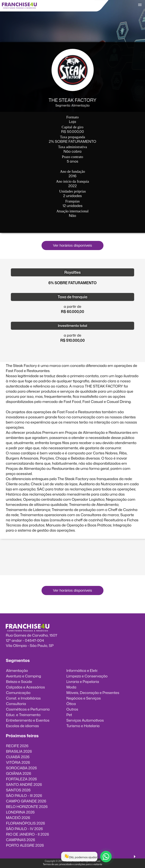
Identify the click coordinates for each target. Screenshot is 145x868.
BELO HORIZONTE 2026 (27, 807)
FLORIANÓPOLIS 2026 (25, 823)
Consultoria (16, 704)
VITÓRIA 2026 (18, 762)
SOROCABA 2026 (21, 768)
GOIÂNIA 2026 (18, 773)
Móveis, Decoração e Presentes (93, 693)
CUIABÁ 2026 (18, 757)
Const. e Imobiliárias (23, 698)
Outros (72, 709)
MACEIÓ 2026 (18, 818)
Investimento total (72, 326)
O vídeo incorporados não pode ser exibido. (72, 559)
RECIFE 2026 (17, 746)
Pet (69, 715)
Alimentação (17, 670)
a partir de (73, 306)
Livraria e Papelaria (83, 681)
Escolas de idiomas (22, 726)
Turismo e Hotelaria (83, 726)
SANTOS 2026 (18, 790)
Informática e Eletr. (82, 670)
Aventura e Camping (23, 676)
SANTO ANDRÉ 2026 (24, 784)
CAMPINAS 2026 (20, 840)
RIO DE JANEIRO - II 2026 (27, 834)
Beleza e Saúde (19, 681)
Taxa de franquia (72, 297)
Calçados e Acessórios (25, 687)
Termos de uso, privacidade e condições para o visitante (72, 864)
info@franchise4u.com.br (27, 651)
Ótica (71, 704)
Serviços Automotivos (85, 720)
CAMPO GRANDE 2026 (26, 801)
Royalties (73, 272)
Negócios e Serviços (84, 698)
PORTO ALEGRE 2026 (25, 845)
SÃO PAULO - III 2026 (24, 795)
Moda (71, 687)
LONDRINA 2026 (20, 812)
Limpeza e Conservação (87, 676)
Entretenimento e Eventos (28, 720)
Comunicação (18, 693)
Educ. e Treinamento (23, 715)
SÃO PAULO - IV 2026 (24, 829)
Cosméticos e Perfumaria (28, 709)
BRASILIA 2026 (19, 751)
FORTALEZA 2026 (21, 779)
